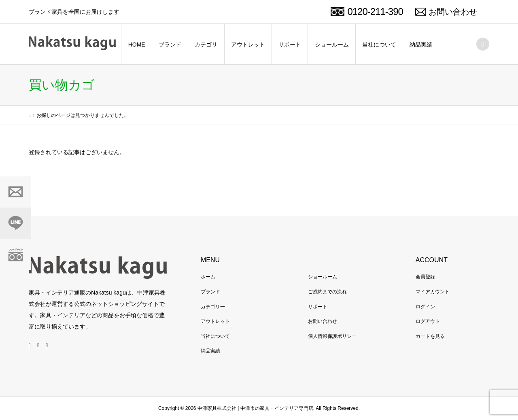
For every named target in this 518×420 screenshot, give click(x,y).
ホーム (208, 277)
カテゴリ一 (213, 307)
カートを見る (430, 336)
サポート (290, 45)
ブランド (170, 45)
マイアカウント (433, 292)
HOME (137, 45)
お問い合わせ (453, 12)
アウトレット (248, 45)
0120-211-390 (375, 12)
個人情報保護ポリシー (332, 336)
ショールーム (332, 45)
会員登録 (425, 277)
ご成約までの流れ (327, 292)
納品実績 (421, 45)
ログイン (425, 307)
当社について (379, 45)
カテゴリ (206, 45)
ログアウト (428, 321)
